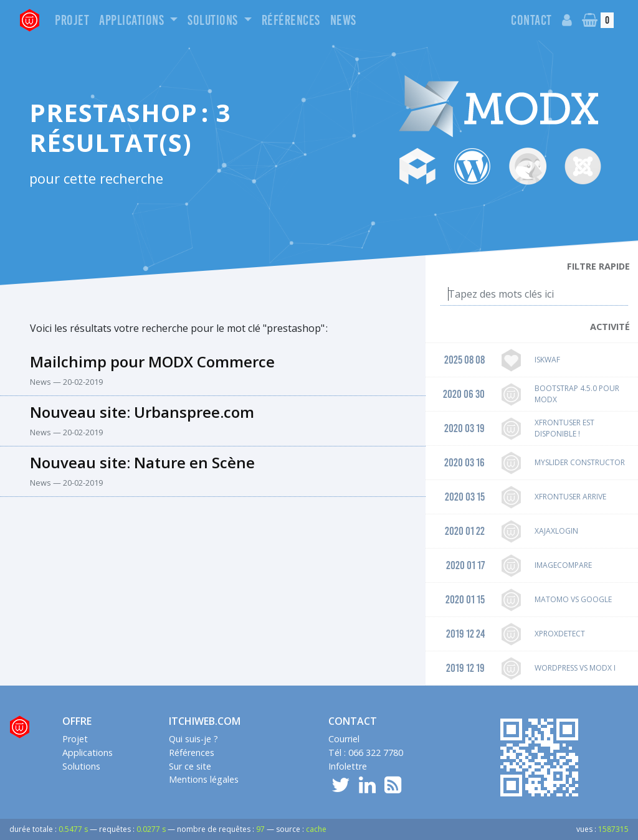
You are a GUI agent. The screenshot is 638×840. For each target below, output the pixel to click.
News (343, 20)
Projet (72, 20)
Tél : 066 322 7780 (366, 753)
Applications (133, 20)
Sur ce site (190, 766)
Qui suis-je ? (193, 739)
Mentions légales (204, 779)
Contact (531, 20)
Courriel (344, 739)
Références (291, 20)
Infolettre (348, 766)
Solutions (214, 20)
